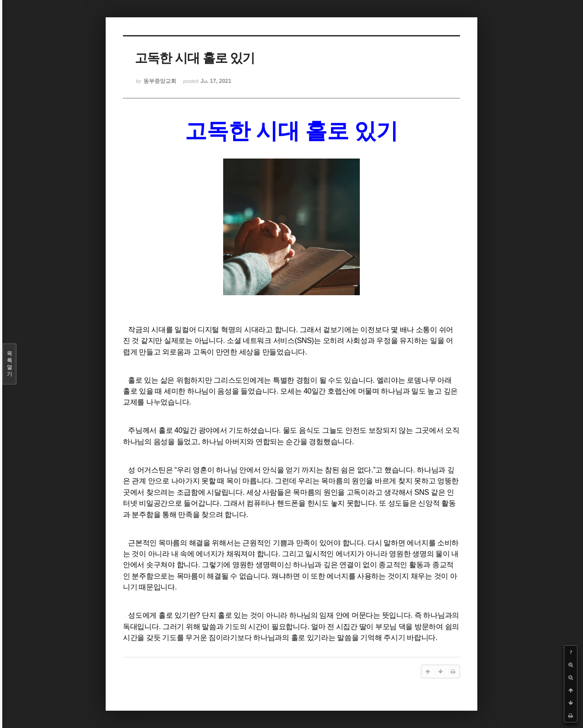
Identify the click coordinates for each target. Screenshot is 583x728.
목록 (10, 364)
